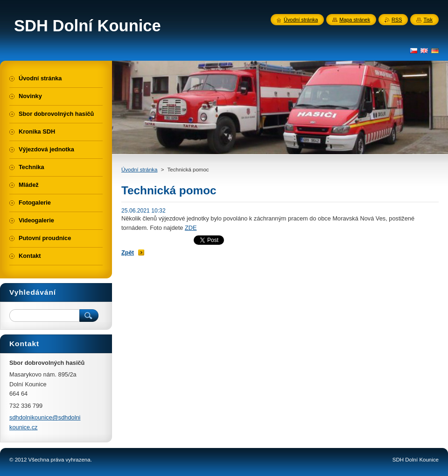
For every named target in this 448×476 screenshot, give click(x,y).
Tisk (428, 20)
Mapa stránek (355, 20)
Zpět (128, 252)
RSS (397, 20)
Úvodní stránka (139, 170)
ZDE (191, 228)
